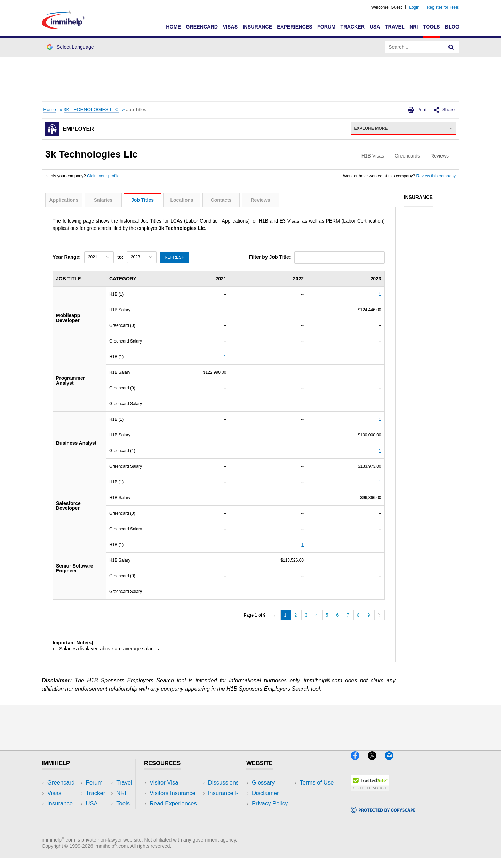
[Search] (451, 47)
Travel (395, 27)
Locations (182, 200)
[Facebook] (359, 763)
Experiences (295, 27)
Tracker (352, 27)
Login (414, 7)
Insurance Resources (177, 824)
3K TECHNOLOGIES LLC (91, 109)
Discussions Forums (176, 814)
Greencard (202, 27)
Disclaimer (265, 793)
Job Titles (142, 200)
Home (173, 27)
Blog (452, 27)
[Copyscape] (383, 816)
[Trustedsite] (370, 794)
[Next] (380, 615)
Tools (432, 27)
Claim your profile (103, 176)
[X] (376, 763)
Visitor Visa (164, 783)
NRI (414, 27)
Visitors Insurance (173, 793)
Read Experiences (173, 803)
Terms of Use (269, 814)
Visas (230, 27)
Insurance (257, 27)
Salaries (103, 200)
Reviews (260, 200)
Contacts (221, 200)
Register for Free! (443, 7)
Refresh (175, 257)
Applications (64, 200)
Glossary (263, 783)
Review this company (436, 176)
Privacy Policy (270, 803)
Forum (326, 27)
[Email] (392, 763)
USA (375, 27)
